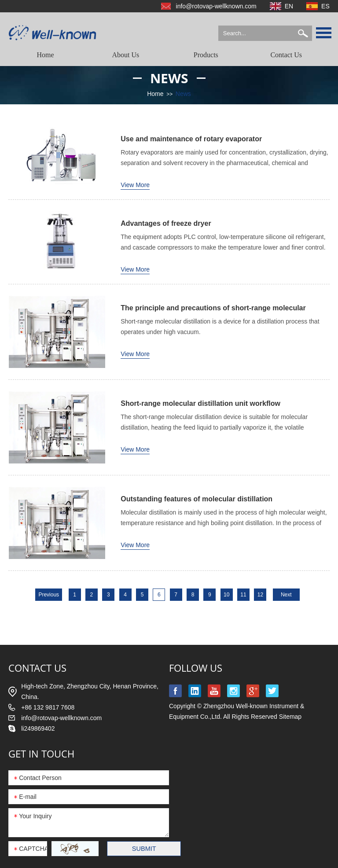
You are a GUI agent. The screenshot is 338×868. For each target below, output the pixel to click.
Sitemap (290, 717)
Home (46, 55)
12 (260, 595)
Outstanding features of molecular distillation (197, 499)
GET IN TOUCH (41, 754)
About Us (126, 55)
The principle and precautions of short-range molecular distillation (213, 309)
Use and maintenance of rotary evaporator (191, 139)
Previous (49, 595)
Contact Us (286, 55)
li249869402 (38, 728)
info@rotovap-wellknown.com (216, 6)
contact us (37, 668)
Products (206, 55)
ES (325, 6)
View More (135, 185)
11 (243, 595)
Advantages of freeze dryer (166, 223)
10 (226, 595)
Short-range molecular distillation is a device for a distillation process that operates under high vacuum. (220, 327)
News (169, 78)
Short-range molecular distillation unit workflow (200, 403)
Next (286, 595)
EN (289, 6)
